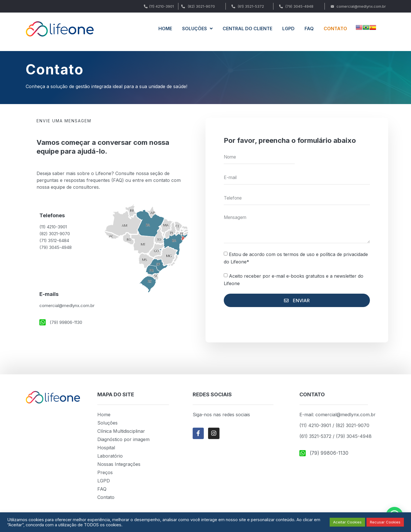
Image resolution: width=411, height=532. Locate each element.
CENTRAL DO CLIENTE (247, 29)
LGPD (288, 29)
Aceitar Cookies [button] (347, 522)
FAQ (309, 29)
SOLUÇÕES (197, 29)
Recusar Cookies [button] (385, 522)
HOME (165, 29)
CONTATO (335, 29)
